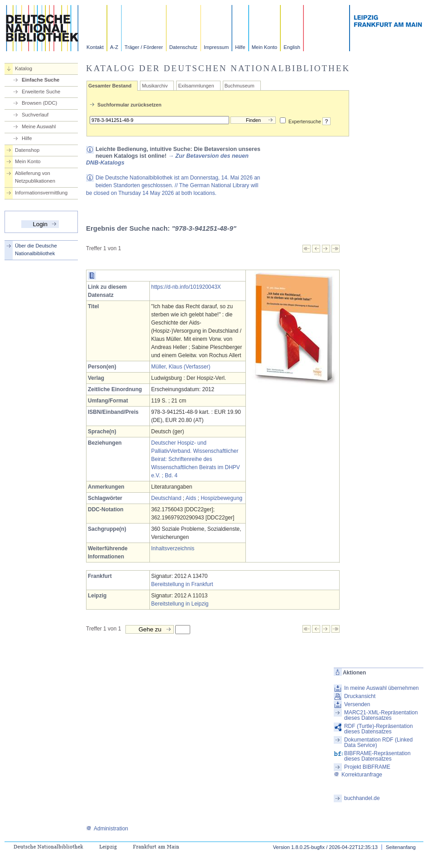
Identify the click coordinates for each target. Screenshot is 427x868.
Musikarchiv (155, 86)
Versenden (357, 704)
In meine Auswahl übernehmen (381, 688)
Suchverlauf (35, 115)
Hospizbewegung (221, 498)
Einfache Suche (41, 80)
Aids (191, 498)
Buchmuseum (240, 86)
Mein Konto (265, 47)
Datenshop (27, 150)
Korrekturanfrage (358, 775)
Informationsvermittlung (41, 193)
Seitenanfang (401, 847)
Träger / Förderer (144, 47)
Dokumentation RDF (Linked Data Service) (378, 742)
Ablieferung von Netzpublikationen (35, 177)
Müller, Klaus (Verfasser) (181, 367)
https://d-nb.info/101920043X (186, 287)
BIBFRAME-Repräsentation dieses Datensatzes (377, 756)
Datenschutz (183, 47)
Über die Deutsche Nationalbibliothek (36, 250)
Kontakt (95, 47)
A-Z (114, 47)
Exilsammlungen (196, 86)
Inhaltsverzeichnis (173, 548)
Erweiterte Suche (41, 92)
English (292, 47)
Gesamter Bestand (110, 86)
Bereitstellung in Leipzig (180, 604)
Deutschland (166, 498)
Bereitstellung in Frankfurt (182, 584)
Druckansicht (360, 696)
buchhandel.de (362, 798)
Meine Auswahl (39, 126)
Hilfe (240, 47)
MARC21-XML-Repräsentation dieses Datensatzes (381, 715)
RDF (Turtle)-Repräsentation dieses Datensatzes (379, 729)
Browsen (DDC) (39, 103)
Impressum (216, 47)
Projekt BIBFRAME (367, 767)
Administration (107, 829)
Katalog (24, 68)
